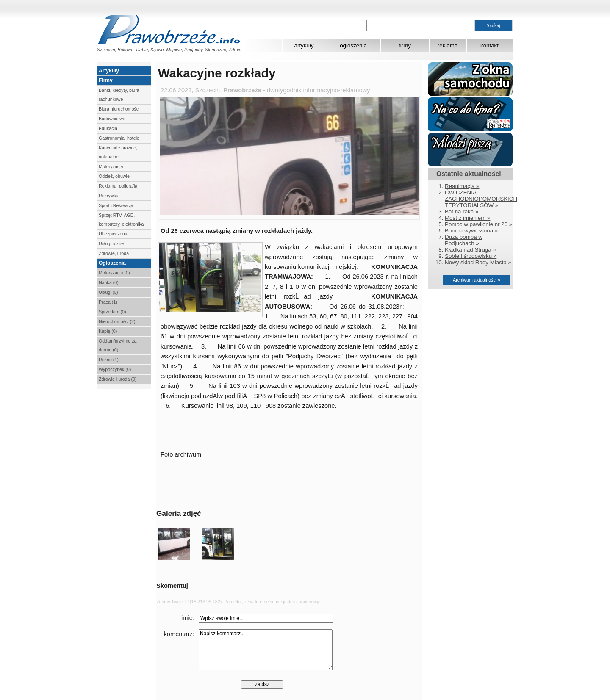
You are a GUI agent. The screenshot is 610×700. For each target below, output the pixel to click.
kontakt (489, 46)
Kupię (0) (108, 331)
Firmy (106, 80)
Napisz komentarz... (266, 650)
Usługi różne (111, 243)
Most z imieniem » (467, 218)
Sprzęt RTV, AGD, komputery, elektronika (121, 220)
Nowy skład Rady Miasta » (478, 262)
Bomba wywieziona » (471, 231)
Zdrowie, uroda (114, 253)
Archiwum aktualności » (477, 280)
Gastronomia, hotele (119, 138)
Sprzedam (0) (112, 312)
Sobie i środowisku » (471, 256)
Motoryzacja (111, 166)
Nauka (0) (109, 282)
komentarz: (179, 634)
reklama (448, 46)
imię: (188, 618)
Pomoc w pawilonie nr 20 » (478, 224)
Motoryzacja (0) (114, 273)
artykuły (304, 46)
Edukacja (108, 128)
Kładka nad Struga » (470, 250)
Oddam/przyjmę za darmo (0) (118, 345)
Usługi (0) (108, 292)
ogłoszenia (353, 46)
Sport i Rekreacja (116, 205)
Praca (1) (108, 302)
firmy (405, 46)
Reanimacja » (462, 186)
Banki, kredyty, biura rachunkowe (119, 95)
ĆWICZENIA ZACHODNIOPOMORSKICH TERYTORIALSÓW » (481, 199)
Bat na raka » (462, 212)
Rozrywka (109, 196)
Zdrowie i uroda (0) (118, 379)
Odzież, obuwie (114, 176)
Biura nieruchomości (119, 109)
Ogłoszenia (112, 263)
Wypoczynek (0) (115, 369)
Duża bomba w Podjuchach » (464, 240)
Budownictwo (112, 119)
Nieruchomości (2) (117, 321)
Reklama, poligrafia (118, 186)
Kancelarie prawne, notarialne (118, 152)
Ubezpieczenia (114, 234)
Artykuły (109, 71)
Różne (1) (109, 360)
